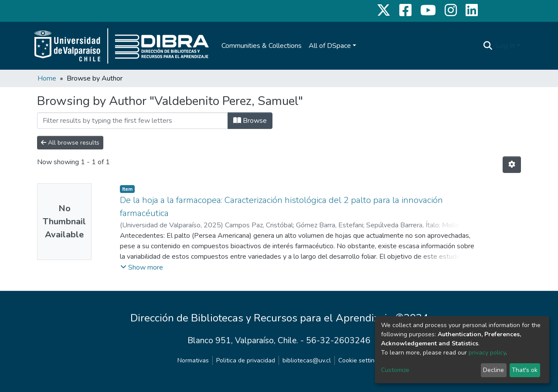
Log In (505, 46)
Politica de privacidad (246, 360)
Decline (493, 370)
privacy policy (487, 353)
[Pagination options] (512, 165)
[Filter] (133, 121)
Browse (250, 121)
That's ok (525, 370)
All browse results (70, 143)
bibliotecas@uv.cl (307, 360)
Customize (395, 370)
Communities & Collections (262, 46)
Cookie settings (360, 360)
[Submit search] (488, 46)
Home (47, 78)
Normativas (193, 360)
